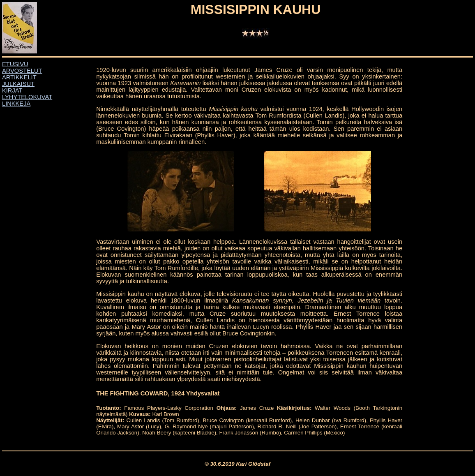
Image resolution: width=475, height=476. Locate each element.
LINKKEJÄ (16, 104)
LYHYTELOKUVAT (27, 97)
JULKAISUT (18, 84)
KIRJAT (12, 90)
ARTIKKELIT (19, 77)
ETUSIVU (15, 64)
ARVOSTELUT (22, 71)
